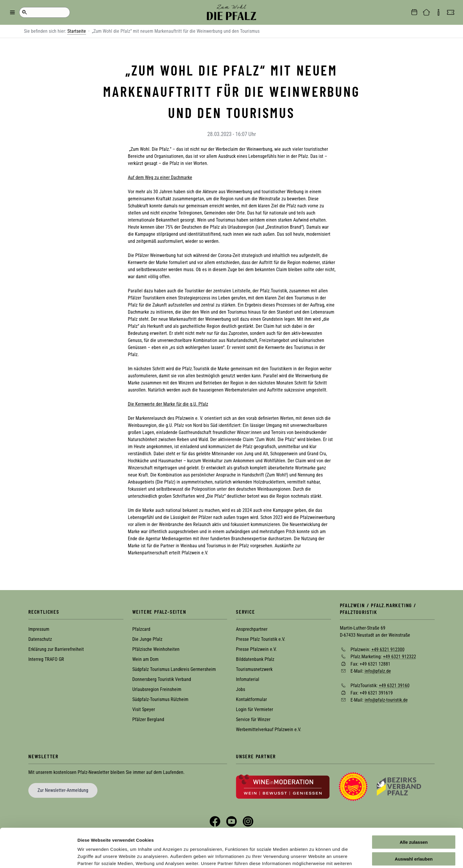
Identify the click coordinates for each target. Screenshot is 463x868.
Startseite (77, 31)
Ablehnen (414, 842)
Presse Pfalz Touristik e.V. (261, 639)
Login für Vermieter (255, 709)
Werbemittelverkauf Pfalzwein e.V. (269, 729)
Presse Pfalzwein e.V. (256, 649)
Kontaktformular (251, 699)
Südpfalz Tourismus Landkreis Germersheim (174, 669)
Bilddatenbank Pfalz (255, 659)
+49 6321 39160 (394, 686)
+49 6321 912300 (388, 649)
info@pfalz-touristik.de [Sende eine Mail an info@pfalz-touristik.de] (386, 700)
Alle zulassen (414, 809)
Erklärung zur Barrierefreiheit (56, 649)
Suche (24, 12)
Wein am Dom (145, 659)
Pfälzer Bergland (148, 719)
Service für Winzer (253, 719)
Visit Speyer (144, 709)
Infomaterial (248, 679)
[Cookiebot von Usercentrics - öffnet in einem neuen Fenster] (38, 856)
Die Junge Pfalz (147, 639)
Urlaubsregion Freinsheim (157, 689)
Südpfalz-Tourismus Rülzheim (160, 699)
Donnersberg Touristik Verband (162, 679)
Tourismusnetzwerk (254, 669)
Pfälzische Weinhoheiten (156, 649)
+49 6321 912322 (400, 657)
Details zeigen (314, 856)
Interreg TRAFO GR (46, 659)
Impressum (39, 629)
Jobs (241, 689)
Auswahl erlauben (414, 826)
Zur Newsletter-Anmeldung (63, 790)
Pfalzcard (141, 629)
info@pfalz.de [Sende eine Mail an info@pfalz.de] (378, 671)
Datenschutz (40, 639)
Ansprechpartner (252, 629)
